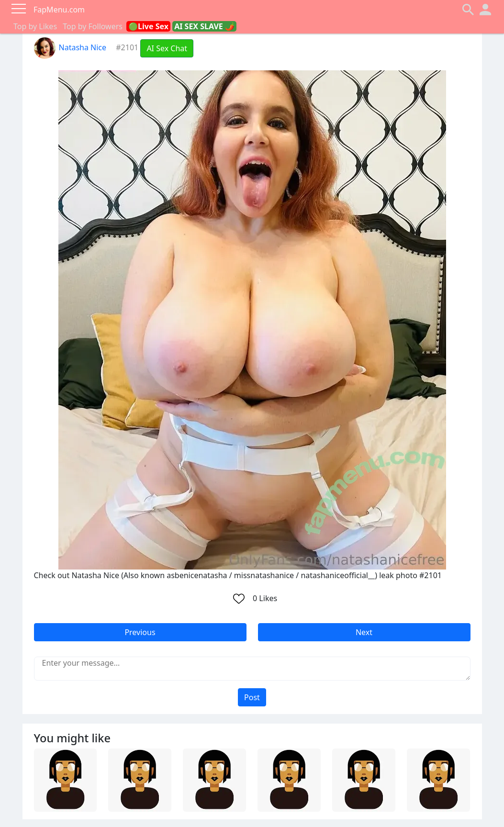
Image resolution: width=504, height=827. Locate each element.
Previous (140, 632)
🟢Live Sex (148, 26)
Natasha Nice (70, 47)
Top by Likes (35, 26)
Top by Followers (93, 26)
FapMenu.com (59, 10)
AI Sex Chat (167, 48)
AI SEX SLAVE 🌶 (204, 26)
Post (252, 697)
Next (364, 632)
